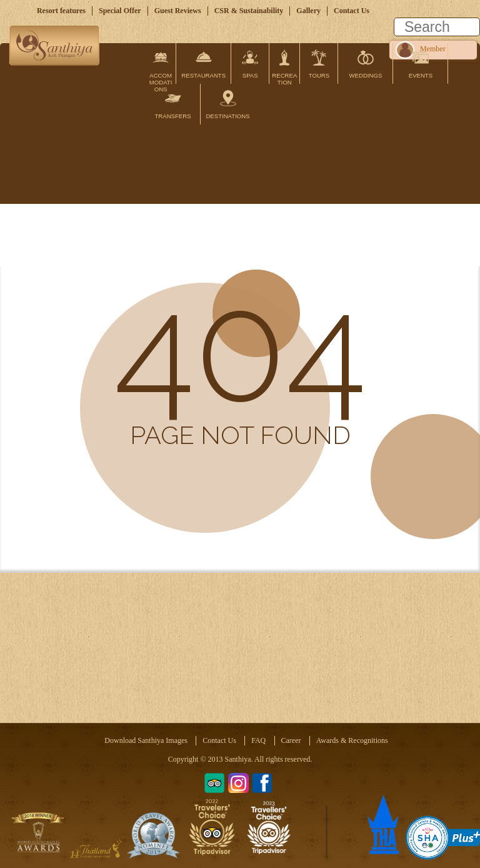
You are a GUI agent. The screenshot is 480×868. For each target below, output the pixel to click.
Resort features (61, 11)
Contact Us (352, 11)
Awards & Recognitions (352, 740)
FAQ (258, 740)
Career (291, 740)
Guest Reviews (178, 11)
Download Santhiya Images (146, 740)
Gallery (308, 11)
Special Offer (120, 11)
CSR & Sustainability (249, 11)
